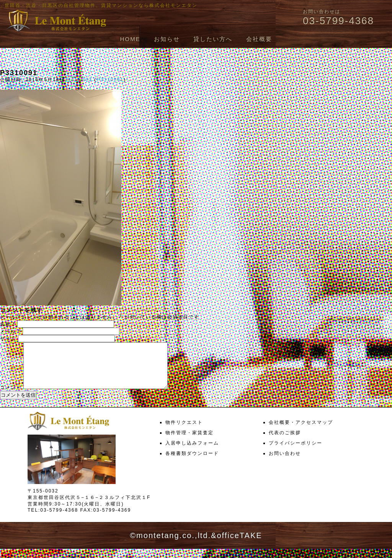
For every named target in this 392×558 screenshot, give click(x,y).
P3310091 (110, 80)
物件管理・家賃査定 (189, 442)
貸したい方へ (213, 39)
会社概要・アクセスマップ (301, 432)
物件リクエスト (184, 432)
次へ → (29, 86)
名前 (8, 324)
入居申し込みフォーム (192, 452)
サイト (8, 339)
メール (10, 332)
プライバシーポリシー (296, 452)
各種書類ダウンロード (192, 463)
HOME (130, 39)
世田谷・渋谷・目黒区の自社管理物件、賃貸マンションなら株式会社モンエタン (101, 5)
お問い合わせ (285, 463)
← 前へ (9, 86)
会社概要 (259, 39)
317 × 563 (78, 80)
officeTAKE (239, 545)
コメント (11, 397)
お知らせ (167, 39)
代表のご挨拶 (285, 442)
